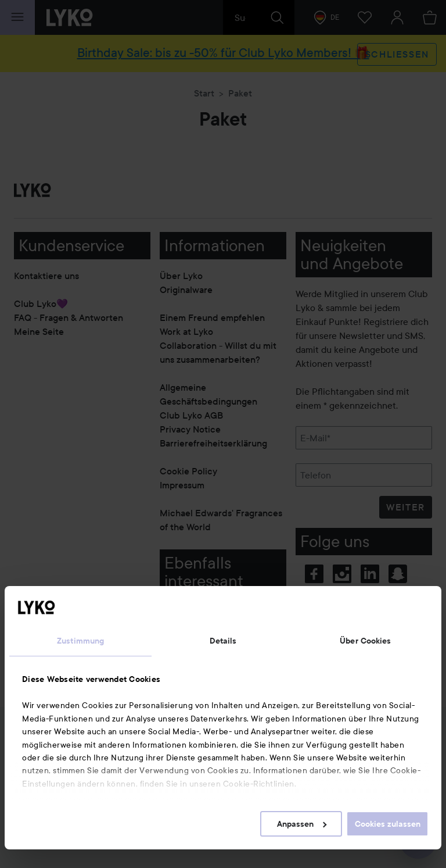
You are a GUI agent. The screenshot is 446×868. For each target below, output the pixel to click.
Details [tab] (223, 641)
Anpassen (302, 824)
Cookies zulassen (388, 824)
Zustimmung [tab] (80, 641)
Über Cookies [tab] (365, 641)
